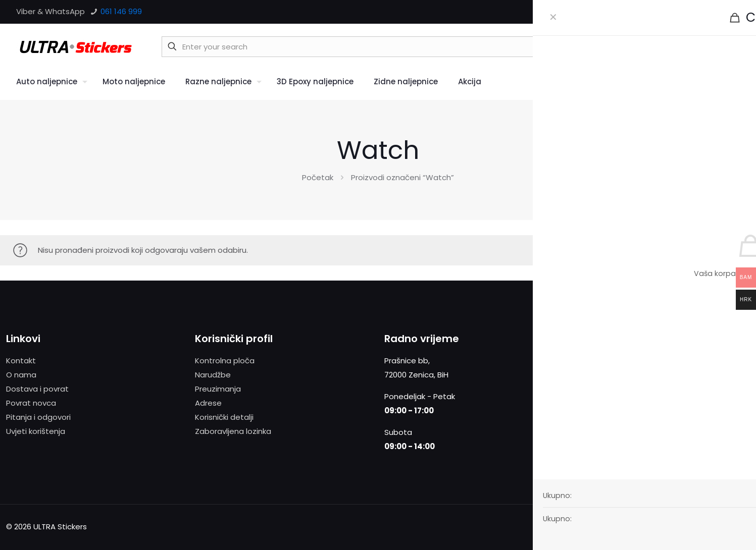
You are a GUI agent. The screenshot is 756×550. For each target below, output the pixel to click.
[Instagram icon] (734, 12)
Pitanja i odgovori (38, 417)
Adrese (208, 403)
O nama (21, 375)
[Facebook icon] (696, 12)
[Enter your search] (425, 47)
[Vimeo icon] (721, 12)
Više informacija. (714, 375)
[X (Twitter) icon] (709, 12)
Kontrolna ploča (225, 361)
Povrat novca (31, 403)
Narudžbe (213, 375)
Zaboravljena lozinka (233, 431)
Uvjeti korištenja (36, 431)
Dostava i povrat (37, 389)
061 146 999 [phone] (120, 11)
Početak (318, 177)
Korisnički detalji (224, 417)
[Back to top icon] (746, 522)
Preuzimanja (218, 389)
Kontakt (21, 361)
